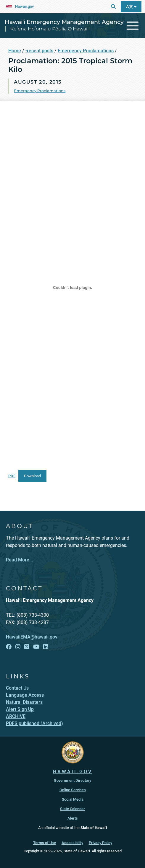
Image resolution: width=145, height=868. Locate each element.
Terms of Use (45, 843)
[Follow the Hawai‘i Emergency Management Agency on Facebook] (9, 647)
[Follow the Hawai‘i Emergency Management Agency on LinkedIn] (46, 647)
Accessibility (72, 843)
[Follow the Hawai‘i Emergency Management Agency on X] (27, 647)
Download (32, 476)
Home (15, 51)
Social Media (73, 799)
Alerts (73, 818)
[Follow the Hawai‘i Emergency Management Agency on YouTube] (36, 647)
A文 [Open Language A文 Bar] (131, 7)
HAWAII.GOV (73, 772)
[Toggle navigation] (133, 26)
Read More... (19, 560)
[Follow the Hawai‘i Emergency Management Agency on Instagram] (18, 647)
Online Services (73, 790)
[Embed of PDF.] (72, 287)
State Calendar (72, 809)
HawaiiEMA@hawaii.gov (32, 637)
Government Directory (72, 780)
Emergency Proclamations (86, 51)
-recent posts (39, 51)
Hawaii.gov (24, 6)
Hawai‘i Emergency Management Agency (64, 22)
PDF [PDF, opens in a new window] (12, 476)
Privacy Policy (100, 843)
